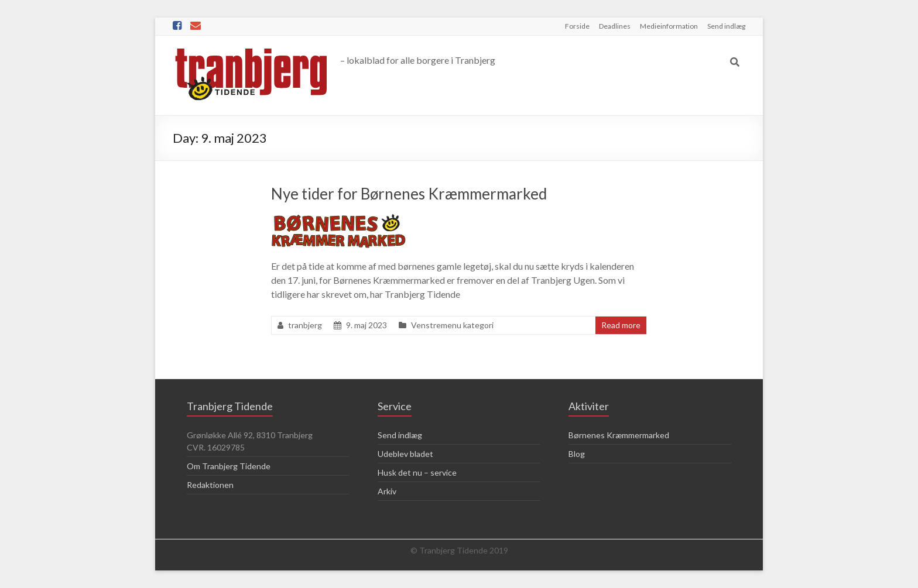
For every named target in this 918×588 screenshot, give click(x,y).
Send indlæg (726, 26)
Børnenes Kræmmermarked (619, 435)
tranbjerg (305, 325)
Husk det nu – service (417, 472)
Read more (621, 325)
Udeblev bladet (405, 454)
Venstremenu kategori (452, 325)
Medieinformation (669, 26)
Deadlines (615, 26)
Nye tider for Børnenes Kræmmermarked (409, 194)
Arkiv (387, 491)
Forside (577, 26)
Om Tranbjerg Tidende (229, 466)
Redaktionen (210, 485)
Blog (577, 454)
